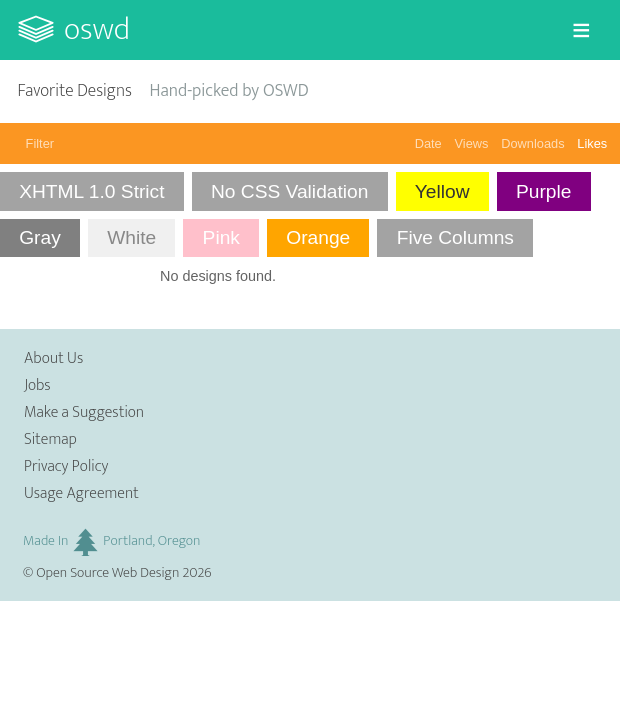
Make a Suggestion (84, 412)
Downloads (532, 143)
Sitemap (50, 439)
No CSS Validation (290, 191)
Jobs (37, 385)
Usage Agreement (81, 493)
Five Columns (455, 237)
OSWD (97, 29)
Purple (543, 191)
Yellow (442, 191)
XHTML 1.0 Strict (91, 191)
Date (428, 143)
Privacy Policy (66, 466)
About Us (53, 358)
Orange (318, 237)
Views (472, 143)
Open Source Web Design (107, 573)
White (131, 237)
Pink (221, 237)
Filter (40, 143)
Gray (40, 237)
